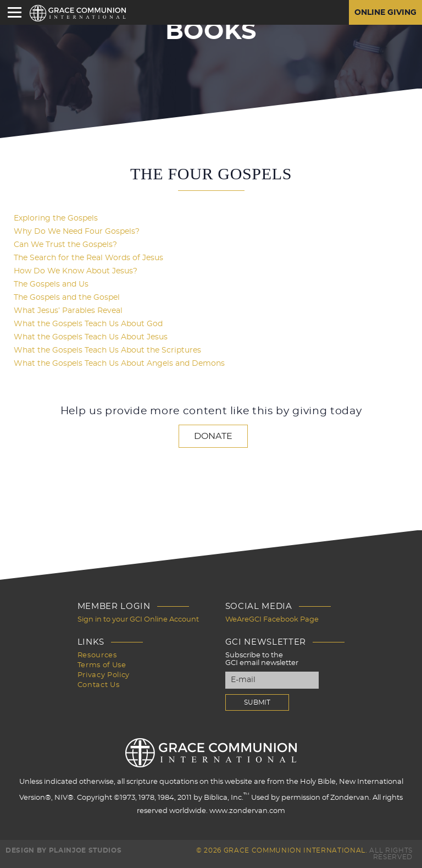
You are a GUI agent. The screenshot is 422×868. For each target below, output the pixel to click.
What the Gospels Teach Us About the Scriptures (107, 350)
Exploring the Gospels (56, 218)
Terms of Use (102, 665)
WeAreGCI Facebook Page (272, 620)
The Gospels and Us (51, 284)
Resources (97, 655)
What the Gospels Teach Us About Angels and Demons (119, 364)
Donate (213, 436)
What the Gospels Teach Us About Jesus (91, 337)
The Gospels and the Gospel (67, 298)
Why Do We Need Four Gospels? (77, 232)
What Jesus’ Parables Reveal (68, 311)
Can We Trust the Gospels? (65, 245)
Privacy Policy (104, 675)
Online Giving (385, 13)
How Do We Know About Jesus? (76, 271)
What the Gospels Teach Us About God (88, 324)
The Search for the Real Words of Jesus (88, 258)
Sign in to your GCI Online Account (138, 620)
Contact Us (99, 685)
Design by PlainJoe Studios (63, 850)
